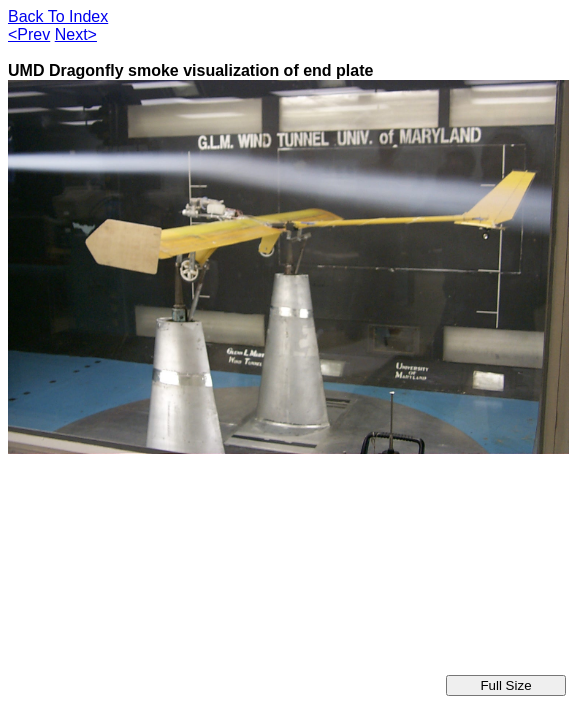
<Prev (29, 34)
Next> (76, 34)
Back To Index (58, 16)
